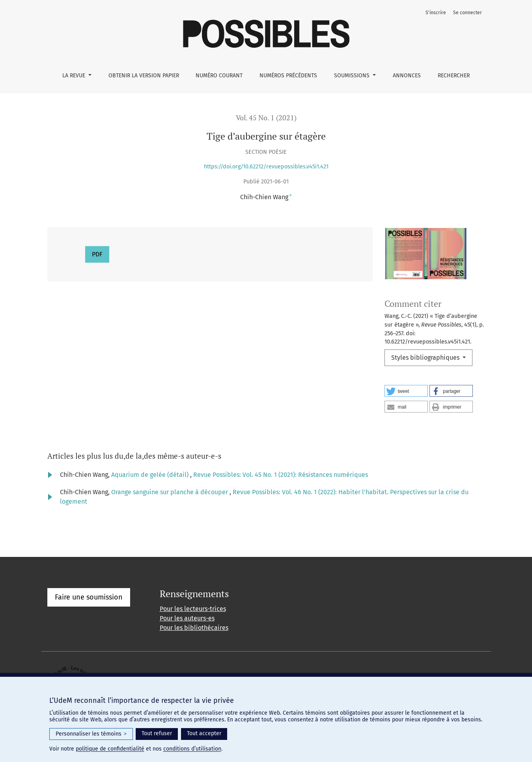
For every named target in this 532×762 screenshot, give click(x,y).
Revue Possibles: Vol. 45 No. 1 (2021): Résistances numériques (281, 475)
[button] (406, 391)
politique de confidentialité (110, 749)
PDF (97, 254)
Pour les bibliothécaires (194, 628)
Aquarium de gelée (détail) (151, 475)
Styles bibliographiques (426, 358)
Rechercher (454, 76)
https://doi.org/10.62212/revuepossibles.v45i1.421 (266, 167)
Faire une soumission (89, 597)
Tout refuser (157, 733)
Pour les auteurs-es (187, 618)
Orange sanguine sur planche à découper (170, 492)
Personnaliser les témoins (91, 734)
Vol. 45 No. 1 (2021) (266, 118)
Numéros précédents (288, 76)
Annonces (407, 76)
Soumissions (353, 76)
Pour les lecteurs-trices (193, 609)
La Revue (75, 76)
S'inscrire (436, 13)
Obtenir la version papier (144, 76)
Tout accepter (204, 733)
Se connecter (468, 13)
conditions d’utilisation (192, 749)
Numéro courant (219, 76)
